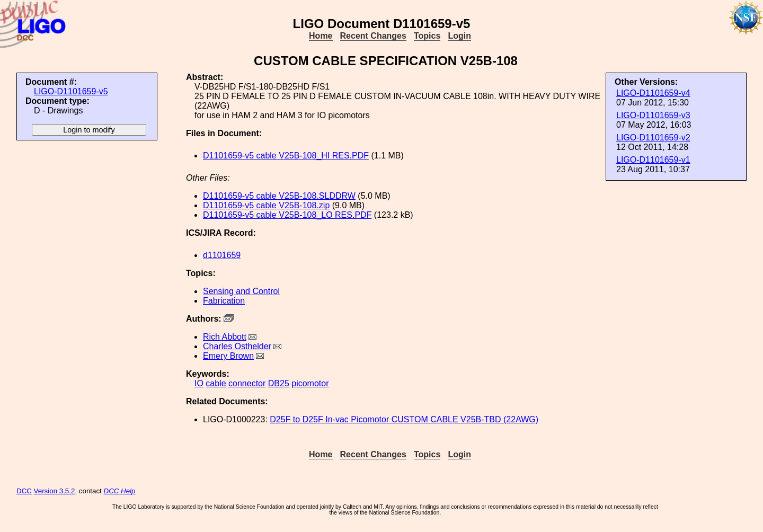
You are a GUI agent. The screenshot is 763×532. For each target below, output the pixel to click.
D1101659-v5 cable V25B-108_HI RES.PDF (286, 156)
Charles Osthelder (237, 346)
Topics (427, 36)
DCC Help (120, 491)
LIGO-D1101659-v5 (71, 91)
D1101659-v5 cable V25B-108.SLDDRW (279, 196)
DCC (24, 491)
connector (247, 383)
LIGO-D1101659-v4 (653, 93)
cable (216, 383)
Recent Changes (373, 36)
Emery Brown (228, 356)
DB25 (279, 383)
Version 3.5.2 (55, 491)
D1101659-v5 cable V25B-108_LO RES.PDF (287, 215)
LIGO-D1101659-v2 (653, 138)
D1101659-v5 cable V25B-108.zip (266, 205)
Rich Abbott (225, 337)
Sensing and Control (241, 291)
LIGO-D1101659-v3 (653, 115)
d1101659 (222, 255)
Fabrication (224, 301)
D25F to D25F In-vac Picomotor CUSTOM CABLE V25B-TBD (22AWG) (404, 419)
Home (321, 36)
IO (199, 383)
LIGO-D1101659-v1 (653, 160)
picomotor (310, 383)
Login (459, 36)
